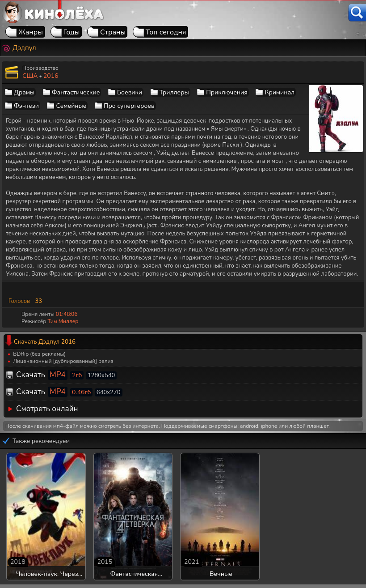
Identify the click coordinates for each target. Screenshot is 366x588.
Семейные (71, 106)
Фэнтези (26, 106)
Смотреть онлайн (47, 409)
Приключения (227, 92)
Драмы (24, 92)
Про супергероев (129, 106)
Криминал (280, 92)
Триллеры (174, 92)
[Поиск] (357, 13)
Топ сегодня (166, 32)
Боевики (130, 92)
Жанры (31, 32)
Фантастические (76, 92)
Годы (72, 32)
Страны (113, 32)
